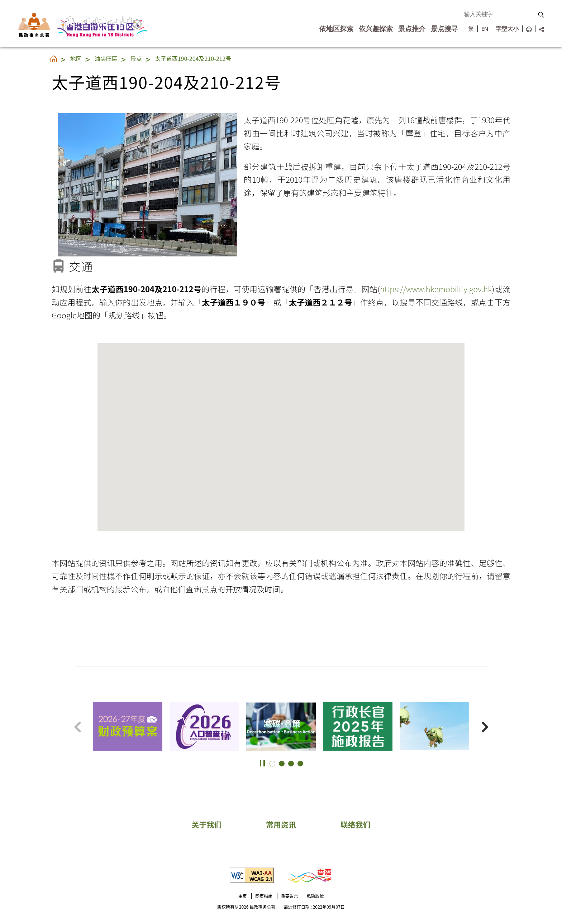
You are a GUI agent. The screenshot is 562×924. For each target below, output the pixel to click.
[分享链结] (540, 29)
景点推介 (412, 29)
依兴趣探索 (376, 29)
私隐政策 (315, 896)
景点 (136, 58)
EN (485, 29)
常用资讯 (281, 824)
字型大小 (507, 29)
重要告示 (290, 896)
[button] (541, 15)
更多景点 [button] (548, 713)
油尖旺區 (106, 58)
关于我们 (206, 824)
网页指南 (264, 896)
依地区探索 (336, 29)
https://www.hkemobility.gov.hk (436, 289)
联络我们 (356, 824)
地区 (76, 58)
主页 (242, 896)
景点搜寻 (444, 29)
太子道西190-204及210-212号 (193, 58)
